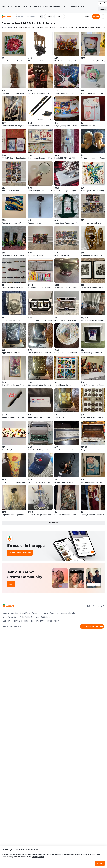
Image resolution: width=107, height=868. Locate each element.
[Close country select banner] (104, 3)
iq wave (91, 27)
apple (65, 27)
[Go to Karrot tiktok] (103, 606)
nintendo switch (24, 27)
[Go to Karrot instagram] (93, 606)
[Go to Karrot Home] (9, 606)
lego (47, 27)
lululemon (83, 27)
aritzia (98, 27)
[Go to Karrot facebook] (88, 606)
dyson (59, 27)
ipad (33, 27)
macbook (40, 27)
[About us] (103, 16)
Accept (100, 863)
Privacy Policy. (38, 857)
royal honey (73, 27)
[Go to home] (7, 16)
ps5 (15, 27)
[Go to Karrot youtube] (98, 606)
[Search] (41, 16)
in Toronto (49, 23)
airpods (53, 27)
